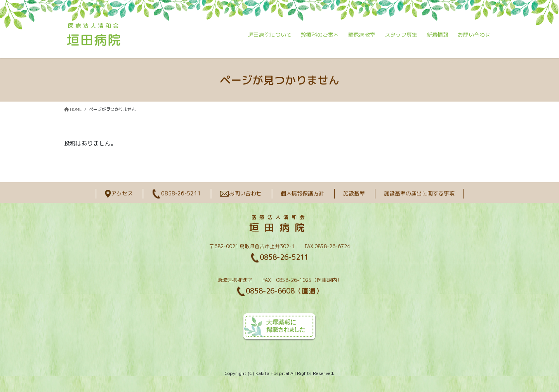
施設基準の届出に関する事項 (419, 193)
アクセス (119, 193)
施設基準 (354, 193)
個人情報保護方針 (302, 193)
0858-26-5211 (176, 193)
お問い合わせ (241, 193)
